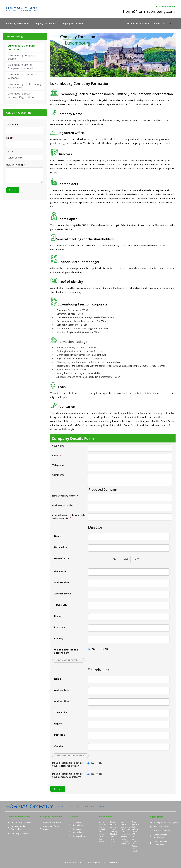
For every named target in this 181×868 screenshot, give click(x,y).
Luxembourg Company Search (21, 57)
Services (10, 152)
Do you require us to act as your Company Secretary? (67, 776)
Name (58, 536)
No (107, 649)
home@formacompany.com (103, 863)
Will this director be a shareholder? (66, 652)
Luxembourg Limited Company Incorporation (22, 67)
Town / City (61, 605)
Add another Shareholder (70, 756)
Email (57, 456)
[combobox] (25, 158)
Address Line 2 (62, 594)
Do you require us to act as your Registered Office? (67, 765)
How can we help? (15, 165)
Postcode (60, 628)
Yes (94, 649)
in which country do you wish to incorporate (68, 517)
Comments (58, 475)
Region (58, 616)
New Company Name (65, 496)
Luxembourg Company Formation (22, 48)
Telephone (58, 466)
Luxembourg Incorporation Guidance (24, 76)
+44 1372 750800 (73, 863)
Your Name (58, 446)
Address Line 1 (62, 583)
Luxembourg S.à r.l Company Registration (25, 86)
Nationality (61, 548)
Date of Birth (62, 559)
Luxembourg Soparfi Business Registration (21, 96)
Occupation (61, 571)
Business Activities (63, 506)
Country (59, 639)
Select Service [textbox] (15, 158)
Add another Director (68, 661)
